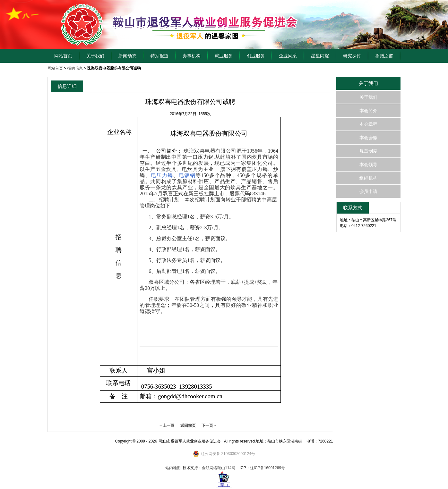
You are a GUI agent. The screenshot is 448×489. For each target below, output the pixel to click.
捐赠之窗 (384, 56)
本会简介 (368, 111)
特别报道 (159, 56)
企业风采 (288, 56)
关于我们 (95, 56)
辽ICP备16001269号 (267, 468)
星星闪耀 (320, 56)
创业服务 (256, 56)
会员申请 (368, 191)
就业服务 (224, 56)
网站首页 (63, 56)
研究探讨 (352, 56)
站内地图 (173, 468)
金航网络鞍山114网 (219, 468)
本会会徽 (368, 138)
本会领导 (368, 164)
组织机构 (368, 178)
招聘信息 (75, 68)
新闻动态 (127, 56)
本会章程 (368, 124)
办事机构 (192, 56)
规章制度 (368, 151)
